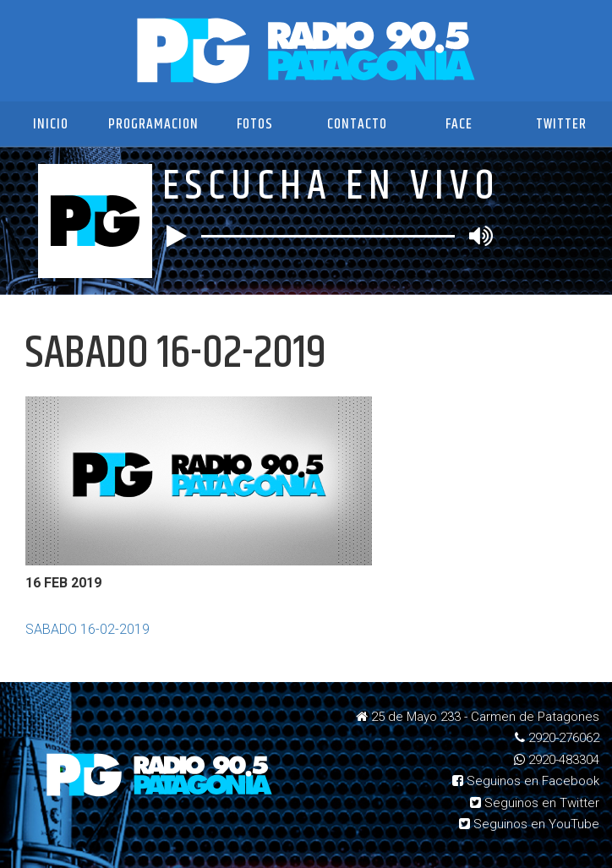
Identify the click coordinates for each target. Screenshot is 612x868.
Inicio (51, 124)
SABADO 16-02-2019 (87, 629)
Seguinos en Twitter (535, 803)
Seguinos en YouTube (529, 824)
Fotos (255, 124)
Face (459, 124)
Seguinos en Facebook (526, 781)
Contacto (357, 124)
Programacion (153, 124)
